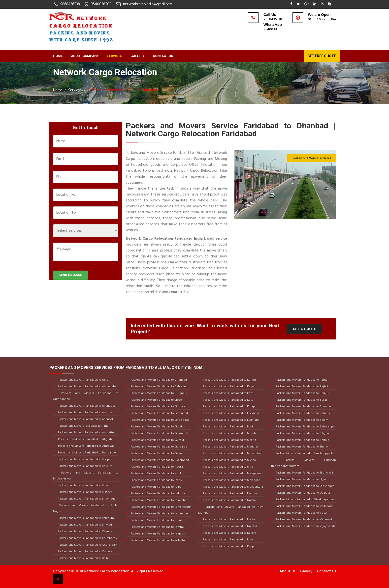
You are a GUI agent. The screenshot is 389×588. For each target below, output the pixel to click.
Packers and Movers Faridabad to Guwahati (159, 433)
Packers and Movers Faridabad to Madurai (230, 447)
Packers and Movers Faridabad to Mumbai (230, 433)
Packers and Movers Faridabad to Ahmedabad (88, 387)
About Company (85, 56)
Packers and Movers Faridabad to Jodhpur (157, 494)
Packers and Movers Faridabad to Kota (228, 400)
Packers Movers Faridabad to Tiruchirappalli (304, 453)
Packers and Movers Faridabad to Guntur (157, 440)
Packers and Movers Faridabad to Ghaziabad (160, 420)
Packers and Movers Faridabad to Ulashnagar (305, 486)
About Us (288, 571)
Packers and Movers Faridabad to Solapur (303, 413)
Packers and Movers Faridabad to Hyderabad (159, 460)
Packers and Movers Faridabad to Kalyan (229, 387)
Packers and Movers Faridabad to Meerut (229, 440)
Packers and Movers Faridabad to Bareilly (84, 466)
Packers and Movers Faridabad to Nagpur (230, 494)
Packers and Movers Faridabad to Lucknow (231, 413)
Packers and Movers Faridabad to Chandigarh (87, 545)
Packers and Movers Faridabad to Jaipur (156, 487)
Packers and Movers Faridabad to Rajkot (302, 387)
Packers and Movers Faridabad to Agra (83, 380)
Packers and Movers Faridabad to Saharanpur (305, 427)
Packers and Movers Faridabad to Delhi (83, 558)
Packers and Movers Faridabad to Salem (302, 420)
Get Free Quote (322, 56)
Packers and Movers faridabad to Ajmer (83, 426)
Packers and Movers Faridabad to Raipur (302, 393)
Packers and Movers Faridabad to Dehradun (159, 387)
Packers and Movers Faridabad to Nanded (230, 526)
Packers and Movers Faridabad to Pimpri (229, 546)
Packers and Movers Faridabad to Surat (301, 400)
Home (58, 56)
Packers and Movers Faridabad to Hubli (156, 474)
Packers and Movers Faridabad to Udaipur (303, 493)
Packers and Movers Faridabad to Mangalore (232, 474)
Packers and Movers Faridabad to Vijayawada (305, 526)
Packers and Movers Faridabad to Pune (228, 540)
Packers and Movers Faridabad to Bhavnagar (87, 499)
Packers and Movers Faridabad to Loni (227, 427)
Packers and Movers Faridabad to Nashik (229, 500)
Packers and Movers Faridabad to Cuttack (85, 552)
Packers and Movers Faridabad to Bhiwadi (85, 525)
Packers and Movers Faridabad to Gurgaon (158, 407)
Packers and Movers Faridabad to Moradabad (232, 453)
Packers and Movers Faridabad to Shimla (302, 440)
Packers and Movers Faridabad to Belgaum (85, 518)
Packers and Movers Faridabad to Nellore (229, 533)
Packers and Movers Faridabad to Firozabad (159, 413)
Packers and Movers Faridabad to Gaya (156, 453)
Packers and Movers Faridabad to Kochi (228, 393)
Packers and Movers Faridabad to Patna (301, 380)
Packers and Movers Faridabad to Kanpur (229, 380)
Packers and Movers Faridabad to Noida (228, 520)
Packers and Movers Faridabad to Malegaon (231, 480)
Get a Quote (304, 329)
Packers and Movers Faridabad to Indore (156, 480)
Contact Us (163, 56)
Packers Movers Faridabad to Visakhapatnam (305, 500)
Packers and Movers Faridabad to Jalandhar (159, 500)
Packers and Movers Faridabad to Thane (301, 447)
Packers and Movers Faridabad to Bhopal (84, 459)
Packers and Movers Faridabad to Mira (228, 467)
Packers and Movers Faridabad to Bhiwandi (86, 485)
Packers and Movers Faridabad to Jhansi (156, 520)
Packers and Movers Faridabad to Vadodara (304, 506)
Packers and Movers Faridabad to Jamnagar (159, 514)
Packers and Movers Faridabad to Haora (156, 467)
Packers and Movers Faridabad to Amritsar (85, 413)
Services (115, 56)
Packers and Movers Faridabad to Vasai (301, 513)
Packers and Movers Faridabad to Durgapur (159, 393)
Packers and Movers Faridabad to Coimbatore (87, 538)
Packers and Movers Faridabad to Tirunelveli (304, 473)
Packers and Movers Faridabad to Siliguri (302, 433)
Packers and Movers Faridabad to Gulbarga (159, 447)
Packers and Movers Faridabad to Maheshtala (233, 487)
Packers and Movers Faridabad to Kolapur (230, 407)
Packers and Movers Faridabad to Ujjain (301, 479)
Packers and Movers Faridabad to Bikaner (84, 492)
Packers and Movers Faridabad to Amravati (86, 446)
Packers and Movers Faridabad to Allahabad (86, 406)
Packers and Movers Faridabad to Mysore (229, 460)
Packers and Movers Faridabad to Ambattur (86, 433)
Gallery (137, 56)
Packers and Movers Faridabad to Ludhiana (231, 420)
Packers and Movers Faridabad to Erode (156, 400)
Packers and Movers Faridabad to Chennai (85, 532)
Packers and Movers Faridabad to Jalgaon (157, 534)
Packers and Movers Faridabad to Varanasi (303, 520)
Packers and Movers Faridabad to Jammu (157, 527)
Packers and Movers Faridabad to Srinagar (303, 407)
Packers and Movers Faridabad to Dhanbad (122, 90)
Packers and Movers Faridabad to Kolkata (157, 540)
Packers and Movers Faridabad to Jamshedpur (160, 507)
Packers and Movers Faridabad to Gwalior (158, 427)
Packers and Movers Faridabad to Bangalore (87, 453)
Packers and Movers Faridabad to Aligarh (85, 439)
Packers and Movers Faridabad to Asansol (85, 419)
